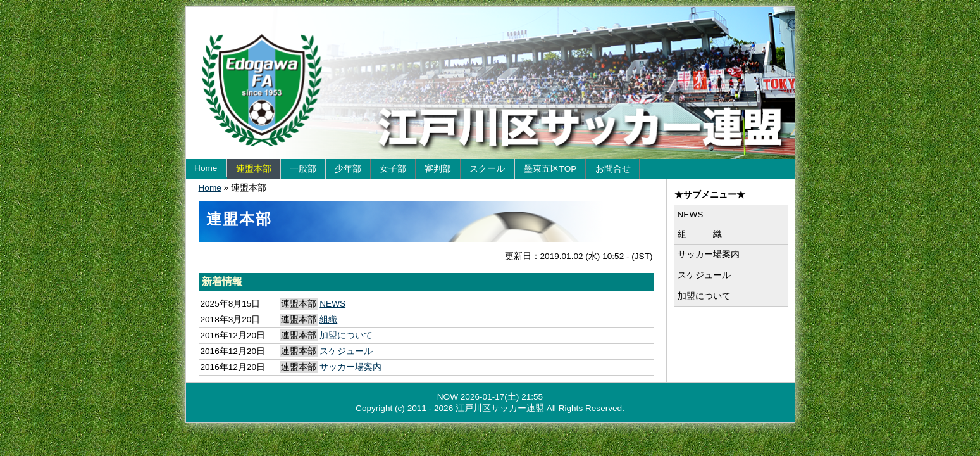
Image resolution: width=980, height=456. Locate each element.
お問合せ (613, 169)
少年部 (348, 169)
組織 (328, 320)
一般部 (303, 169)
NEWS (332, 304)
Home (206, 168)
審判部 (438, 169)
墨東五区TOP (550, 169)
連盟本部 (254, 169)
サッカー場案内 (350, 367)
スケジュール (346, 351)
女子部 (393, 169)
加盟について (346, 335)
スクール (487, 169)
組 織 (700, 234)
